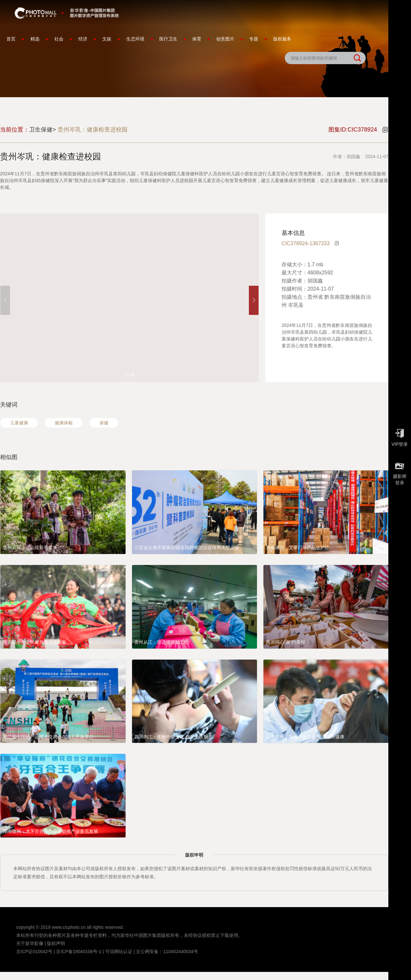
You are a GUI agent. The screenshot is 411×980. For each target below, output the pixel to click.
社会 (59, 39)
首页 (11, 39)
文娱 (107, 39)
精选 (35, 39)
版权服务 (282, 39)
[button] (254, 300)
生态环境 (135, 39)
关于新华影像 (30, 943)
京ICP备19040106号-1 (79, 951)
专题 (254, 39)
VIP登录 (400, 436)
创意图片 (225, 39)
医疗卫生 (168, 39)
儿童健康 (19, 423)
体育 (197, 39)
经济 (83, 39)
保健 (104, 423)
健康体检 (64, 423)
